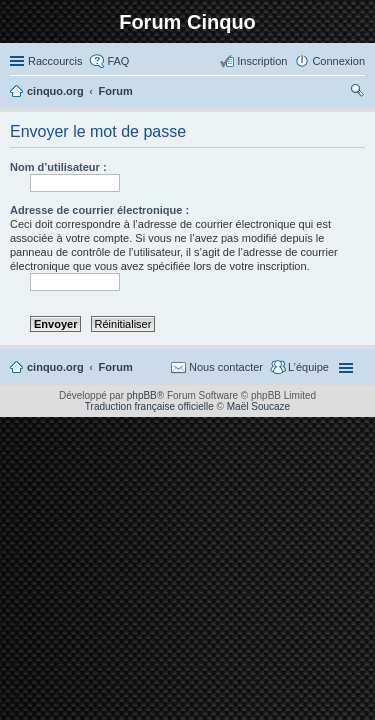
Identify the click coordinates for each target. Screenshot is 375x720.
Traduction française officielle (149, 406)
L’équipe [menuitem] (308, 367)
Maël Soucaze (258, 406)
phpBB (142, 395)
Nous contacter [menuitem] (226, 367)
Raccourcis (55, 61)
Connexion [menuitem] (338, 61)
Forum (116, 367)
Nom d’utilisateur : (58, 167)
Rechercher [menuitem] (357, 93)
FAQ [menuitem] (118, 61)
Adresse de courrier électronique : (99, 210)
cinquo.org (55, 367)
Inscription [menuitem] (262, 61)
